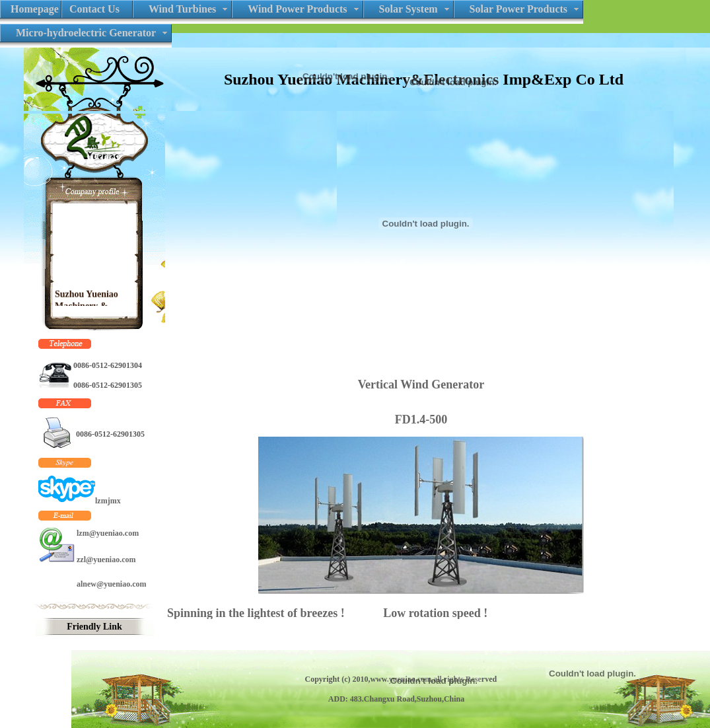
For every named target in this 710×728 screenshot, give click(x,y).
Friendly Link (94, 627)
